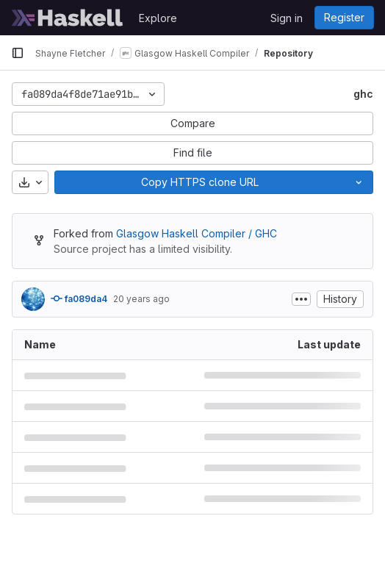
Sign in (287, 18)
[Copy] (199, 182)
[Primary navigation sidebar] (18, 53)
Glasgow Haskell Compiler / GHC (197, 233)
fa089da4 (79, 298)
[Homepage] (68, 18)
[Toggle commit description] (301, 299)
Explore (158, 18)
